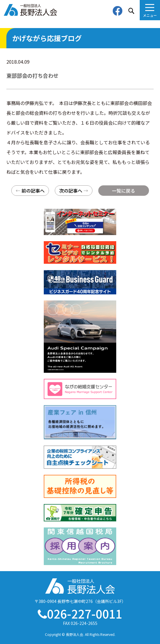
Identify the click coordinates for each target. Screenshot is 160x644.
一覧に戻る (123, 191)
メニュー (150, 15)
